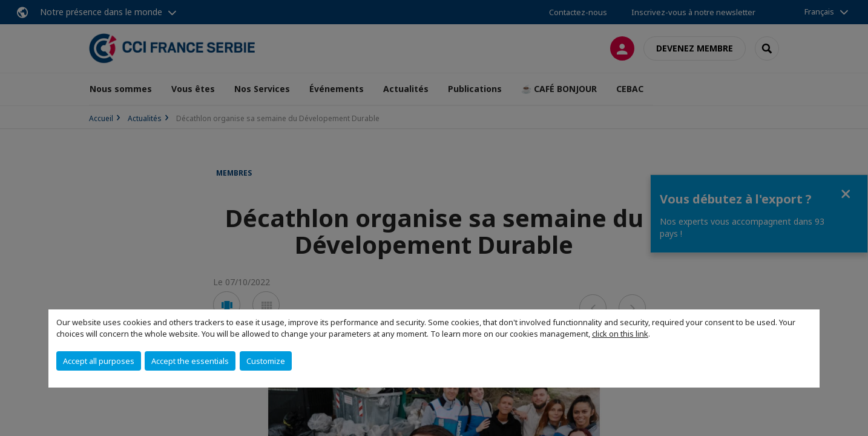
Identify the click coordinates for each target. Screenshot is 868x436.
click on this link (620, 334)
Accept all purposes (99, 361)
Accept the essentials (190, 361)
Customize (266, 361)
